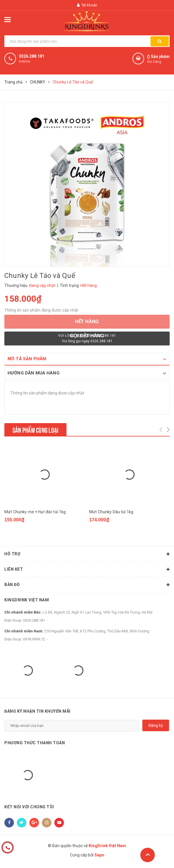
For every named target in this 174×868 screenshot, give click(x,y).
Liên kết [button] (87, 569)
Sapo (99, 855)
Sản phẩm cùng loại (35, 430)
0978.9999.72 (34, 639)
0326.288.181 (32, 56)
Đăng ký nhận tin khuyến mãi (37, 711)
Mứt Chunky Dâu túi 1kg (111, 512)
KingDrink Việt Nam (27, 600)
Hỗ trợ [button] (87, 554)
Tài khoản (87, 5)
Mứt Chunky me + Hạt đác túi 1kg (35, 512)
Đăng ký (156, 725)
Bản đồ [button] (87, 585)
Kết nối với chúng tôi (29, 807)
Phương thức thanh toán (35, 743)
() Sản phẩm (158, 59)
